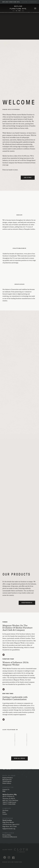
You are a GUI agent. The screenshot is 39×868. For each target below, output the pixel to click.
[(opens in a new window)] (19, 850)
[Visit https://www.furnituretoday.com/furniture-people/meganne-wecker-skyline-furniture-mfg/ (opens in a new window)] (4, 689)
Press (4, 812)
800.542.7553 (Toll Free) (10, 801)
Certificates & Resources (10, 837)
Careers (5, 814)
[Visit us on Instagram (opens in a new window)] (9, 857)
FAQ (4, 791)
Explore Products (8, 778)
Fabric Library (7, 783)
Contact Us (6, 790)
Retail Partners (7, 780)
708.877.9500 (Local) (9, 802)
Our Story (5, 810)
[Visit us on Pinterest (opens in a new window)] (5, 857)
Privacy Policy (7, 835)
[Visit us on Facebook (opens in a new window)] (13, 858)
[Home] (18, 8)
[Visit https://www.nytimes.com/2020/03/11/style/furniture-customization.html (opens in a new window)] (4, 720)
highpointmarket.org (9, 829)
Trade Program (7, 781)
